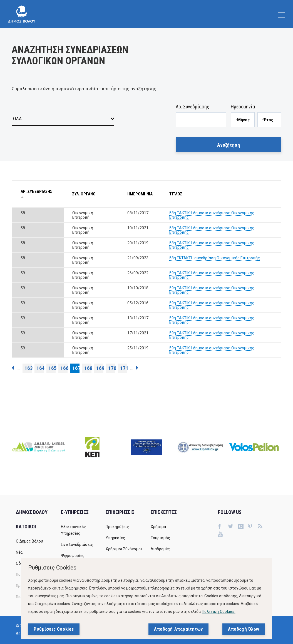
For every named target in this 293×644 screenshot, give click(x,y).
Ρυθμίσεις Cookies (54, 629)
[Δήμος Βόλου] (22, 14)
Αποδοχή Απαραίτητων (178, 629)
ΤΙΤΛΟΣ (176, 194)
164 (40, 368)
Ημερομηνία (243, 107)
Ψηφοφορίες (73, 556)
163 (28, 368)
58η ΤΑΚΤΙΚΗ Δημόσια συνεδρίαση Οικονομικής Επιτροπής (212, 215)
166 (64, 368)
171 (124, 368)
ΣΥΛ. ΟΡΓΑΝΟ (84, 194)
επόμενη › (137, 368)
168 (88, 368)
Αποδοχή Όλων (244, 629)
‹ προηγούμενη (13, 368)
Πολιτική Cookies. (219, 611)
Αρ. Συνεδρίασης (193, 107)
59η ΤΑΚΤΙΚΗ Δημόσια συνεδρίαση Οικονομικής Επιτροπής (212, 275)
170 (112, 368)
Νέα (19, 552)
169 (100, 368)
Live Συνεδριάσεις (77, 544)
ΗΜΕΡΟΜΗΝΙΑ (140, 194)
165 (52, 368)
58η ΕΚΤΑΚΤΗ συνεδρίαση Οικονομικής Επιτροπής (215, 258)
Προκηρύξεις (117, 527)
